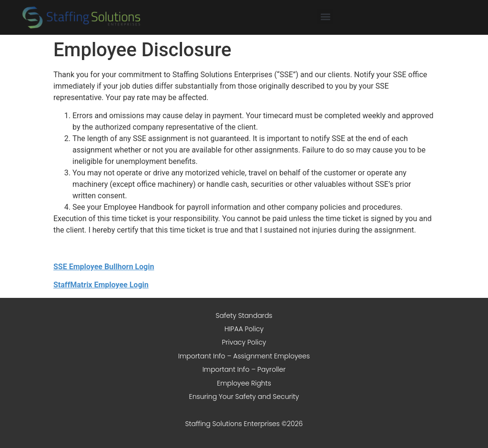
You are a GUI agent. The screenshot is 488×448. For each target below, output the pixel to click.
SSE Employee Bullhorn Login (104, 267)
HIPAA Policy (244, 329)
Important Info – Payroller (244, 369)
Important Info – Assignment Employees (244, 356)
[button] (325, 16)
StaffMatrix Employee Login (101, 285)
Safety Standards (244, 316)
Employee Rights (244, 383)
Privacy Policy (244, 342)
